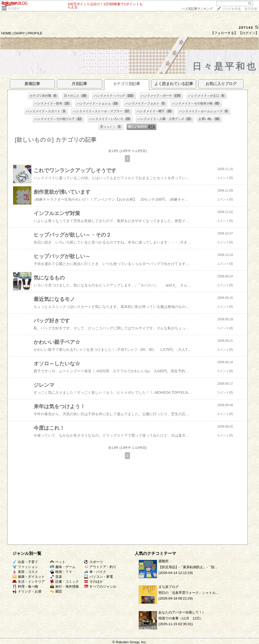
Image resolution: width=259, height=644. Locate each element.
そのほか (13, 8)
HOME (6, 33)
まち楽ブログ (169, 587)
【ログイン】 (249, 33)
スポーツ (93, 562)
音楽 (56, 577)
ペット (58, 562)
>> (197, 9)
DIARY (20, 33)
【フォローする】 (224, 33)
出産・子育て (25, 562)
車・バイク (95, 572)
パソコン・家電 (98, 577)
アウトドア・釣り (100, 567)
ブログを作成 (231, 9)
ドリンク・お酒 (27, 591)
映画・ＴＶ (61, 572)
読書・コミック (64, 582)
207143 (246, 28)
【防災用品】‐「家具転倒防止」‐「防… (188, 567)
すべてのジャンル (100, 586)
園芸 (56, 591)
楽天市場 (251, 9)
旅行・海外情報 (64, 586)
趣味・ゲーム (63, 567)
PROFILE (35, 33)
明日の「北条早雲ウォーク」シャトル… (189, 593)
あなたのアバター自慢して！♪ (181, 612)
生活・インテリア (29, 582)
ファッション (25, 567)
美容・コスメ (25, 572)
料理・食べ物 (25, 586)
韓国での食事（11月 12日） (181, 618)
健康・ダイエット (29, 577)
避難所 (163, 561)
